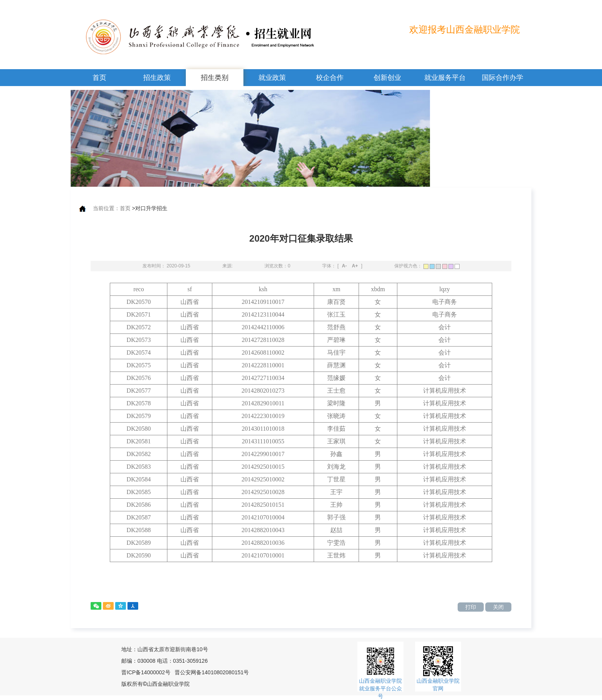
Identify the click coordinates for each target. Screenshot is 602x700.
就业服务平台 (445, 78)
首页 (99, 78)
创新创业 (387, 78)
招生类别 (215, 78)
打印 (471, 607)
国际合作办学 (503, 78)
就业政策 (272, 78)
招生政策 (157, 78)
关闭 (498, 607)
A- (345, 266)
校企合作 (330, 78)
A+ (355, 266)
